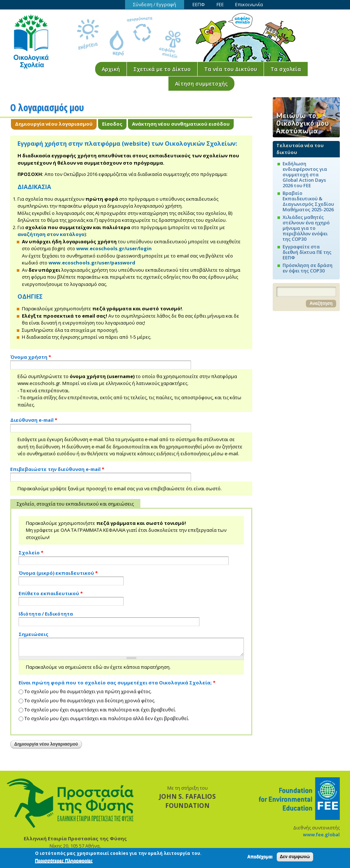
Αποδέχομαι (260, 859)
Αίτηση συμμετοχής (201, 84)
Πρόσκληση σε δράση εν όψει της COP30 (308, 268)
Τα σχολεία (286, 69)
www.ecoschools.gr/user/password (92, 263)
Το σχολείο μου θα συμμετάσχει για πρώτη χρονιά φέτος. (88, 691)
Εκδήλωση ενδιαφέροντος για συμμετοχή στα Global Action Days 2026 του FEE (305, 174)
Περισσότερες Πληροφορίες (64, 863)
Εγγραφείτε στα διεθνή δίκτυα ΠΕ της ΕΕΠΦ (307, 252)
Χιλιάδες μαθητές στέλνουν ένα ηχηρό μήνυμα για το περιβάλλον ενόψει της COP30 (306, 228)
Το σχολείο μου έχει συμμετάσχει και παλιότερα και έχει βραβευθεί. (100, 710)
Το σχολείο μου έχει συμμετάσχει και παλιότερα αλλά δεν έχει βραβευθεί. (107, 718)
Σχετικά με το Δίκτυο (162, 69)
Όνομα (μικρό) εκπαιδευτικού (58, 573)
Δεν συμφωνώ (295, 859)
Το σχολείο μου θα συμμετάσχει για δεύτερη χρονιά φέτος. (90, 700)
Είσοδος (112, 124)
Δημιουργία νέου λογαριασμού (56, 124)
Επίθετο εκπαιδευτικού (51, 593)
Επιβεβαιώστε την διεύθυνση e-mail (57, 469)
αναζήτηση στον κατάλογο (51, 234)
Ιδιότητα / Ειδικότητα (46, 614)
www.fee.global (321, 834)
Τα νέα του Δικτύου (231, 69)
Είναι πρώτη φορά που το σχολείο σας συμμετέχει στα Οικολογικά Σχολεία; (117, 683)
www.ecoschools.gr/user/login (114, 248)
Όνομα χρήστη (31, 357)
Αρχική (111, 69)
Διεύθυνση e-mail (34, 420)
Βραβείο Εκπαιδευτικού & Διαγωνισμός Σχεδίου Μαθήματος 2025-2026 (308, 201)
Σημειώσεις (34, 634)
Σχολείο (31, 553)
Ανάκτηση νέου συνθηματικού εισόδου (181, 124)
